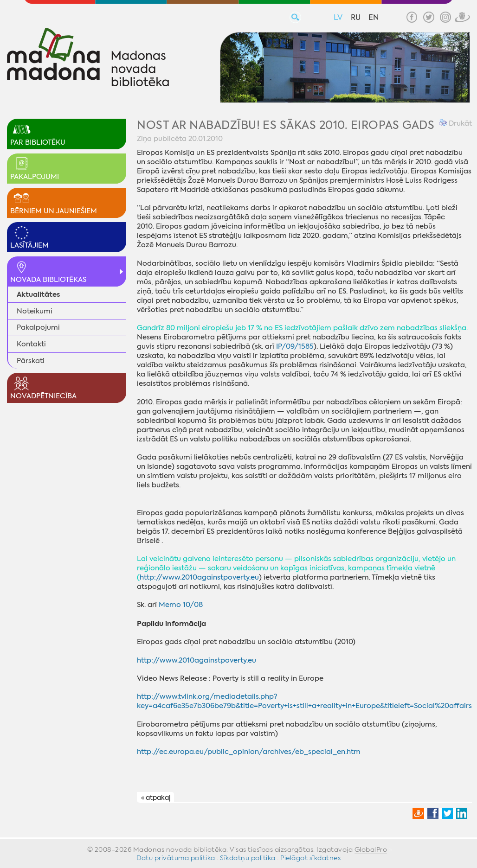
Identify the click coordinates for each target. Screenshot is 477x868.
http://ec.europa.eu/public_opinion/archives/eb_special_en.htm (249, 752)
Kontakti (31, 344)
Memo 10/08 (181, 605)
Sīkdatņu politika (248, 858)
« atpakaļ (156, 798)
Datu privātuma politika (176, 858)
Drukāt (456, 123)
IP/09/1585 (295, 346)
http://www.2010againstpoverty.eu (199, 577)
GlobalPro (371, 849)
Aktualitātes (38, 294)
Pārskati (31, 361)
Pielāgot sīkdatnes (310, 858)
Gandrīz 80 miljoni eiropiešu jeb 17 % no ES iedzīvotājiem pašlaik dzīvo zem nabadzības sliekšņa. (302, 328)
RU (356, 17)
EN (374, 17)
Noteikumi (35, 311)
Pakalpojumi (38, 327)
